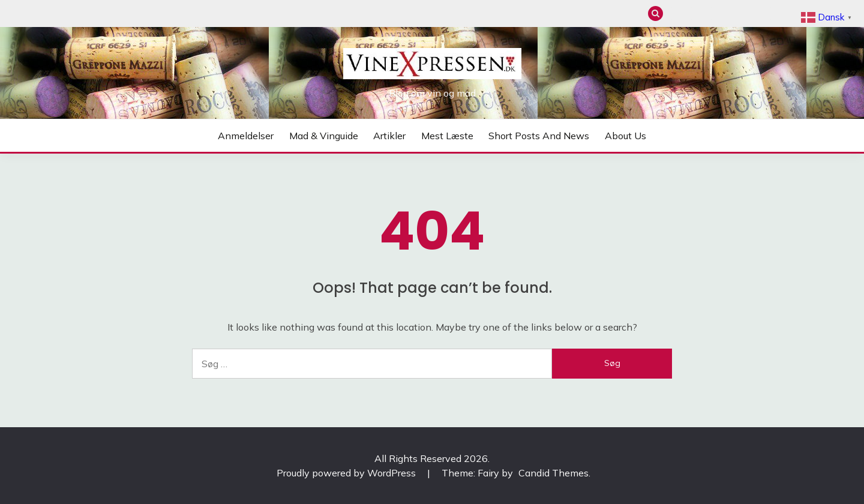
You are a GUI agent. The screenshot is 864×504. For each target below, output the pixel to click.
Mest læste (736, 13)
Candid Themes (553, 473)
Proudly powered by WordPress (347, 473)
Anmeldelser (676, 13)
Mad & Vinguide (696, 13)
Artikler (716, 13)
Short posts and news (756, 13)
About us (775, 13)
